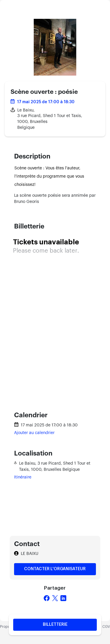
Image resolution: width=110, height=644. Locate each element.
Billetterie (55, 625)
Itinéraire (23, 477)
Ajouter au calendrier (34, 433)
